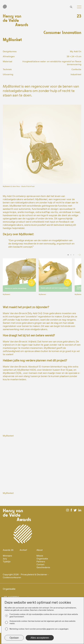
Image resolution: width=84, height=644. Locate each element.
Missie (40, 556)
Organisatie (42, 559)
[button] (78, 7)
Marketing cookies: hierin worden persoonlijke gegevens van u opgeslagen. (39, 629)
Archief (23, 550)
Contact (40, 565)
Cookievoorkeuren (12, 578)
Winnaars (7, 556)
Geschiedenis (43, 568)
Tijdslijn (7, 562)
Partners (41, 562)
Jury (5, 559)
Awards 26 (8, 550)
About (40, 550)
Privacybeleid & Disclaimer (34, 575)
